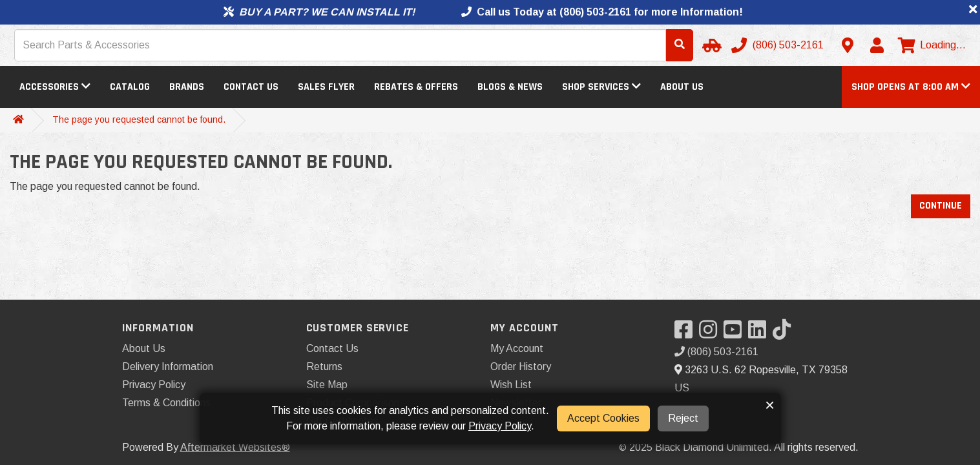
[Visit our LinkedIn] (760, 334)
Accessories (55, 87)
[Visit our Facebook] (687, 334)
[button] (911, 87)
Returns (324, 367)
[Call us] (779, 45)
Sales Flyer (326, 87)
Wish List (511, 385)
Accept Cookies (603, 418)
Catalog (130, 87)
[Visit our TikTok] (785, 334)
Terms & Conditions (166, 403)
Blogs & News (510, 87)
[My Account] (877, 45)
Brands (187, 87)
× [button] (770, 405)
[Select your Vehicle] (710, 45)
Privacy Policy (154, 385)
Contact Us (251, 87)
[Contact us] (848, 45)
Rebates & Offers (416, 87)
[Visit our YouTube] (736, 334)
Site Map (327, 385)
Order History (521, 367)
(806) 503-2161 (716, 352)
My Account (517, 348)
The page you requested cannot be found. (139, 119)
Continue (941, 206)
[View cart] (932, 45)
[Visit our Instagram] (711, 334)
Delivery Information (168, 367)
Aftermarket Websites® (235, 447)
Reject (683, 418)
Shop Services (601, 87)
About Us (682, 87)
